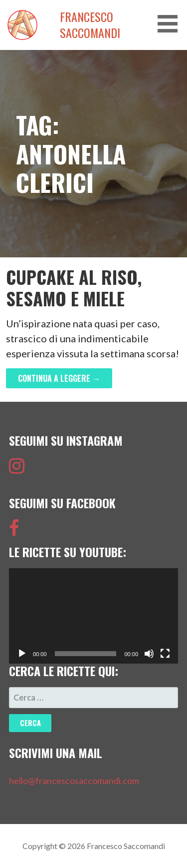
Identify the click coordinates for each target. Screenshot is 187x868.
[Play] (22, 654)
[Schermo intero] (165, 654)
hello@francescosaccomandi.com (74, 781)
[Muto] (149, 654)
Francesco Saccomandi (90, 25)
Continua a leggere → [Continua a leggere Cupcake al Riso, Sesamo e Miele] (59, 378)
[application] (93, 616)
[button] (171, 24)
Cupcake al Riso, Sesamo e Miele (74, 287)
